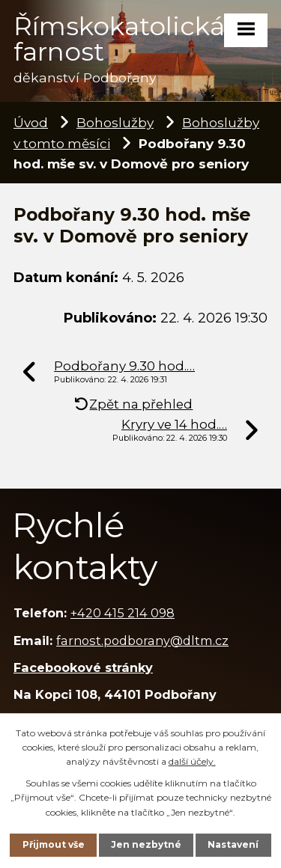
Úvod (31, 122)
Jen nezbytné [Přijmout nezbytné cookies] (146, 844)
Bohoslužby (115, 122)
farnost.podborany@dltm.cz (142, 641)
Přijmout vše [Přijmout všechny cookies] (54, 844)
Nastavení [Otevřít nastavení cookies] (233, 844)
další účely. (192, 761)
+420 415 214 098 (123, 613)
